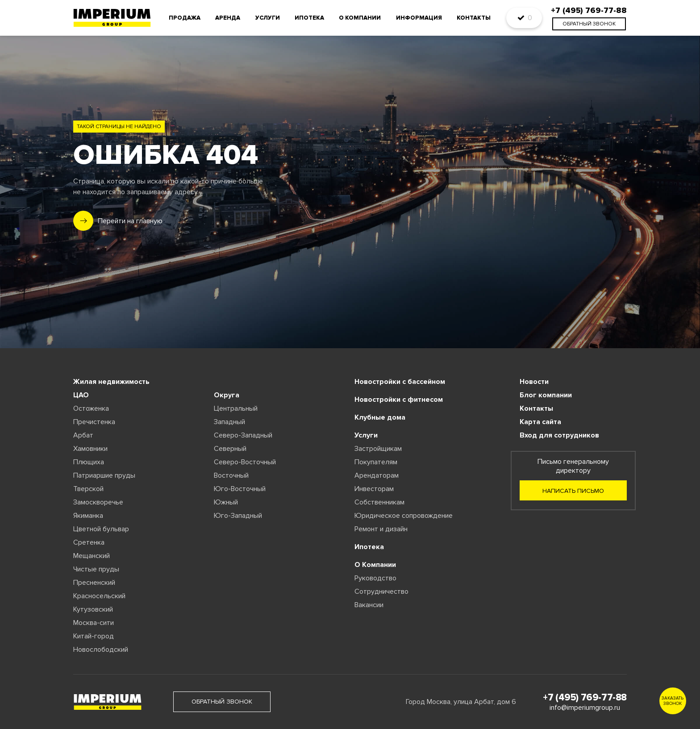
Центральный (236, 408)
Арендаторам (377, 475)
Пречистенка (94, 422)
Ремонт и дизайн (381, 529)
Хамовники (90, 449)
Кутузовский (93, 609)
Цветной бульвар (101, 529)
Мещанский (92, 556)
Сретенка (89, 542)
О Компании (375, 565)
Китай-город (94, 636)
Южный (226, 502)
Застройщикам (378, 449)
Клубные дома (380, 417)
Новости (534, 382)
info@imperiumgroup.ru (585, 708)
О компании (360, 18)
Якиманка (88, 516)
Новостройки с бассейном (400, 382)
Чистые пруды (96, 569)
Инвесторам (374, 489)
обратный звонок (589, 24)
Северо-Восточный (245, 462)
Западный (229, 422)
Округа (227, 395)
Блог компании (546, 395)
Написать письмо (573, 491)
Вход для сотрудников (559, 435)
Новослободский (101, 650)
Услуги (268, 18)
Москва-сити (94, 623)
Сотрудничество (381, 592)
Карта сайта (540, 422)
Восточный (231, 475)
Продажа (185, 18)
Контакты (474, 18)
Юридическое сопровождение (404, 516)
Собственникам (379, 502)
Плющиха (89, 462)
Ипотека (309, 18)
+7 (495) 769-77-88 (585, 698)
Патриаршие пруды (104, 475)
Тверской (88, 489)
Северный (230, 449)
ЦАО (81, 395)
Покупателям (376, 462)
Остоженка (91, 408)
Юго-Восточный (240, 489)
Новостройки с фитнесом (399, 400)
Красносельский (99, 596)
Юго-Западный (238, 516)
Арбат (83, 435)
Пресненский (94, 583)
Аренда (228, 18)
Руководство (375, 578)
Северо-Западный (243, 435)
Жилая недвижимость (111, 382)
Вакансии (369, 605)
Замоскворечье (98, 502)
